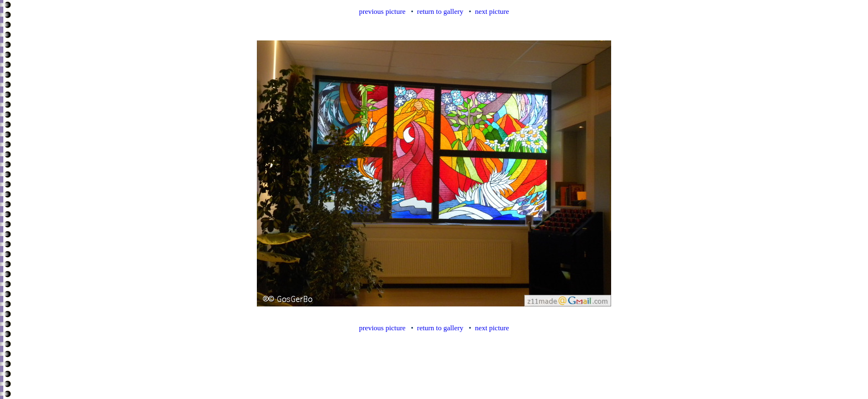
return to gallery (440, 11)
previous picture (382, 11)
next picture (492, 11)
